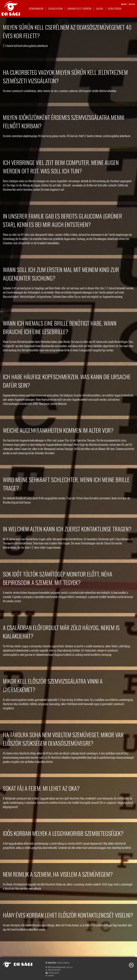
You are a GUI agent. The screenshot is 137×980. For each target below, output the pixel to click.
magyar (124, 4)
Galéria (100, 9)
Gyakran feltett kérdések (79, 9)
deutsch (132, 4)
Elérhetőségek (115, 9)
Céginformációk (36, 9)
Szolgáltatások (55, 9)
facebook (51, 975)
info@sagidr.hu (54, 973)
